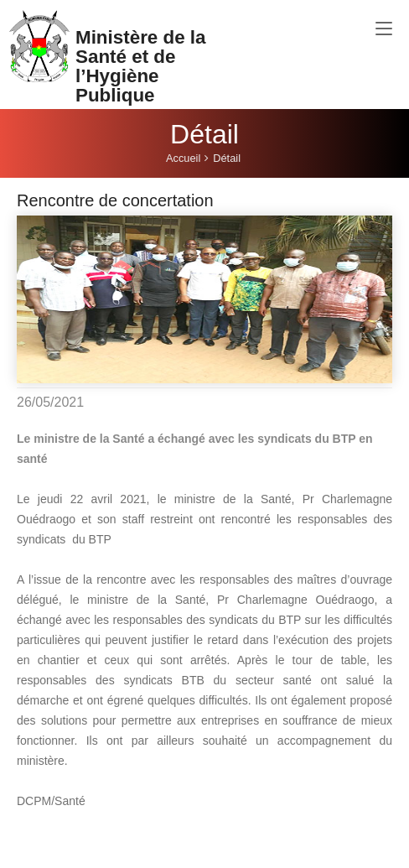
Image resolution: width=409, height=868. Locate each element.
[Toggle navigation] (384, 29)
